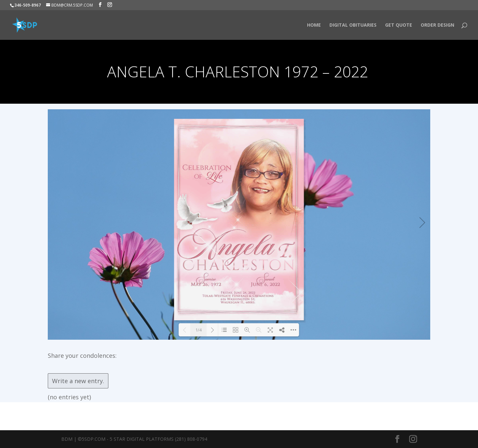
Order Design (437, 25)
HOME (314, 25)
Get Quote (399, 25)
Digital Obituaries (353, 25)
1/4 (198, 330)
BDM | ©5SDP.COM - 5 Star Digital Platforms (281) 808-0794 (134, 439)
